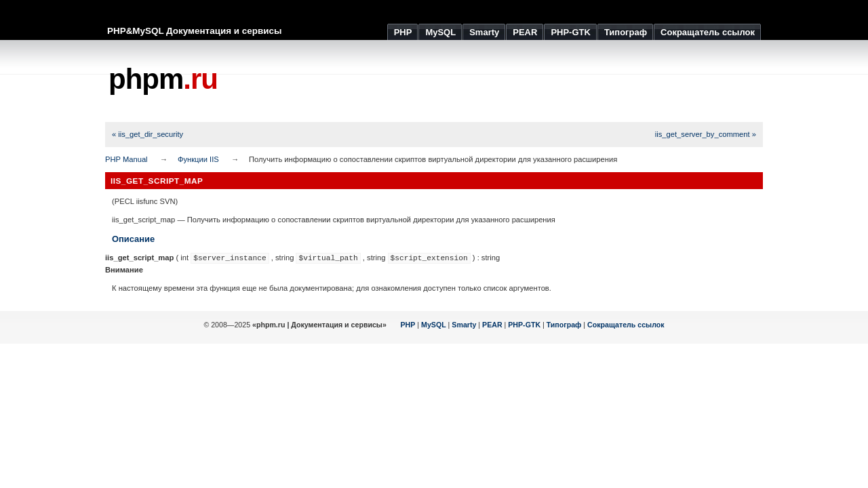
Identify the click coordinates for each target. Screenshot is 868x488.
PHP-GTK (524, 325)
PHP (408, 325)
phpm (163, 79)
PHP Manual (126, 159)
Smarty (464, 325)
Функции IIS (198, 159)
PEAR (492, 325)
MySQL (434, 325)
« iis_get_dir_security (147, 134)
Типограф (564, 325)
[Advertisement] (516, 81)
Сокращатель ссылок (626, 325)
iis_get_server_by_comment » (706, 134)
